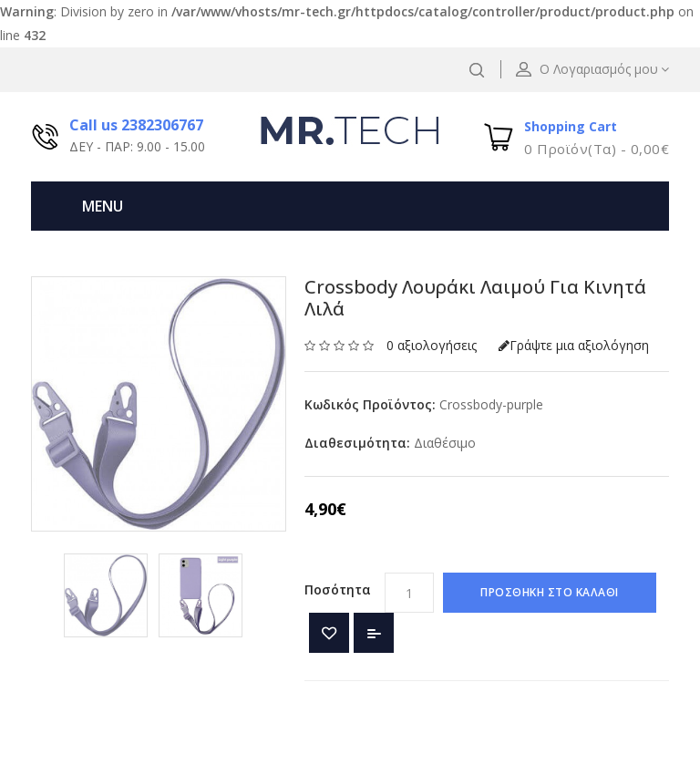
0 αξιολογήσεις (432, 345)
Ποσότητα (338, 589)
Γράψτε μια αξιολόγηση (574, 345)
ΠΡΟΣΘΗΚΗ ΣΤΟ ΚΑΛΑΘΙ (550, 592)
